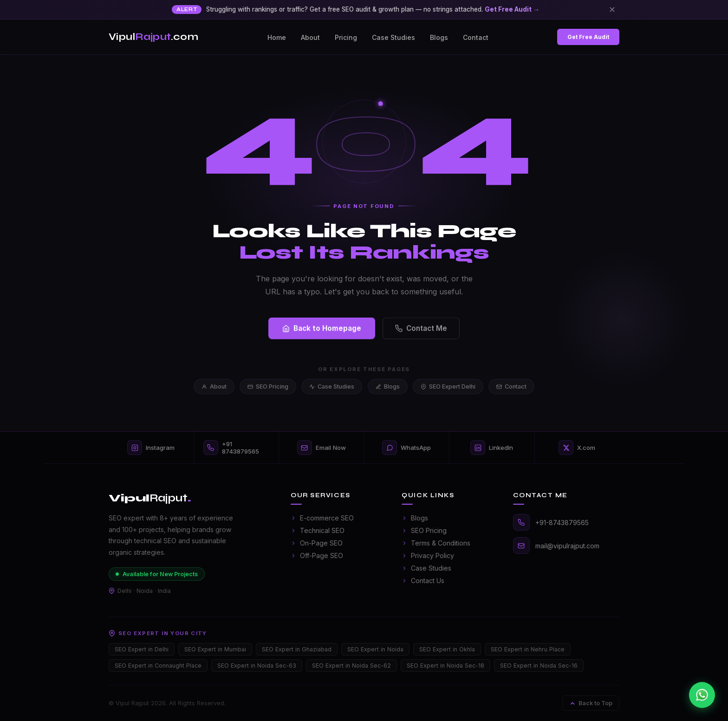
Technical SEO (318, 530)
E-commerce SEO (322, 518)
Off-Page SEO (317, 555)
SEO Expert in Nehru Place (528, 649)
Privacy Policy (428, 555)
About (310, 37)
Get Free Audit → (512, 9)
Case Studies (393, 37)
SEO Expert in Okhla (447, 649)
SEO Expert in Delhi (142, 649)
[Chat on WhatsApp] (702, 695)
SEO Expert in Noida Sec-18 (445, 666)
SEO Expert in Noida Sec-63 (257, 666)
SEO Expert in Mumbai (215, 649)
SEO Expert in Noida (375, 649)
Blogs (439, 37)
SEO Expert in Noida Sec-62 (351, 666)
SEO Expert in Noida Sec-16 (539, 666)
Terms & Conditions (436, 543)
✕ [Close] (612, 9)
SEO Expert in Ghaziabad (297, 649)
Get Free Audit (588, 37)
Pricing (346, 37)
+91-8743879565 (562, 523)
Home (277, 37)
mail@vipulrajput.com (567, 546)
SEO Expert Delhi (448, 386)
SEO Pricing (268, 386)
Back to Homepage (322, 330)
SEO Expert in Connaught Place (158, 666)
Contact (476, 37)
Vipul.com (153, 37)
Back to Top (591, 703)
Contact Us (423, 581)
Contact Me (421, 330)
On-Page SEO (317, 543)
